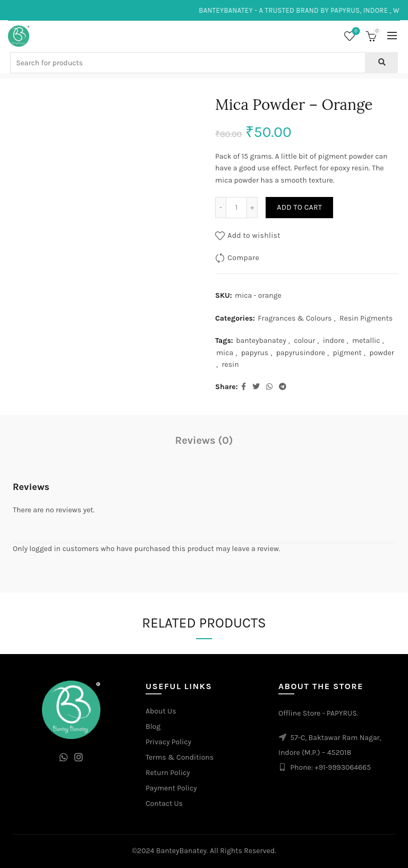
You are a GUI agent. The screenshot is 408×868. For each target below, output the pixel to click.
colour (304, 341)
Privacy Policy (168, 742)
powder (382, 353)
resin (230, 364)
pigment (347, 353)
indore (334, 341)
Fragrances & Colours (295, 318)
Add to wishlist (254, 235)
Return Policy (168, 773)
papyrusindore (301, 353)
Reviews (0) (204, 440)
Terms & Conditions (180, 757)
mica (225, 353)
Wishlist (355, 32)
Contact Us (164, 803)
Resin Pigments (366, 318)
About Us (161, 711)
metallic (366, 341)
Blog (153, 727)
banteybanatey (261, 341)
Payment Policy (171, 788)
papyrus (255, 353)
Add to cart (299, 207)
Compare (243, 258)
